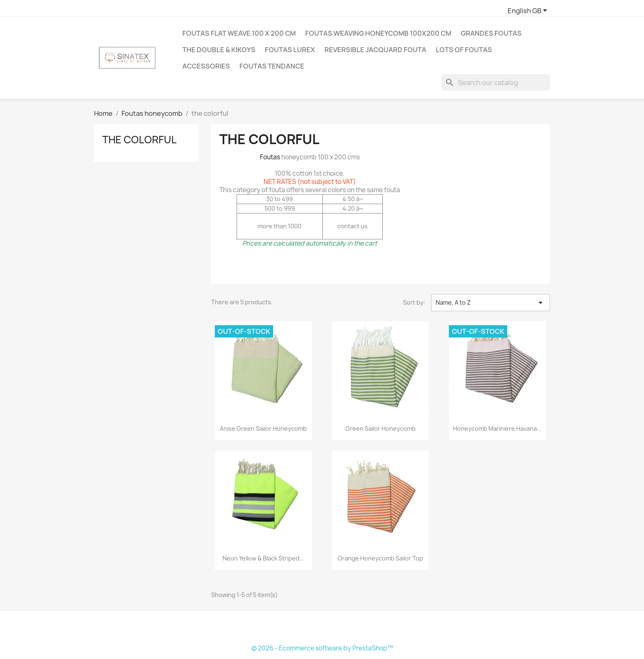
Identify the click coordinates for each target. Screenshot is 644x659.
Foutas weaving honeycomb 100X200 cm (378, 33)
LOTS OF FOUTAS (464, 50)
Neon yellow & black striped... (263, 558)
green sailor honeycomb (381, 428)
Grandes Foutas (491, 33)
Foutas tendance (272, 66)
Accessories (206, 66)
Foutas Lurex (290, 50)
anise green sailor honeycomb (263, 428)
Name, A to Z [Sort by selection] (491, 303)
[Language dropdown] (529, 11)
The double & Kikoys (219, 50)
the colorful (139, 140)
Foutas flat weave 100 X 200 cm (239, 33)
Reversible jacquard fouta (375, 50)
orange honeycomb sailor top (380, 558)
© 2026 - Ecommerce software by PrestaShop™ (322, 648)
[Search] (496, 83)
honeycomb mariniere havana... (497, 428)
